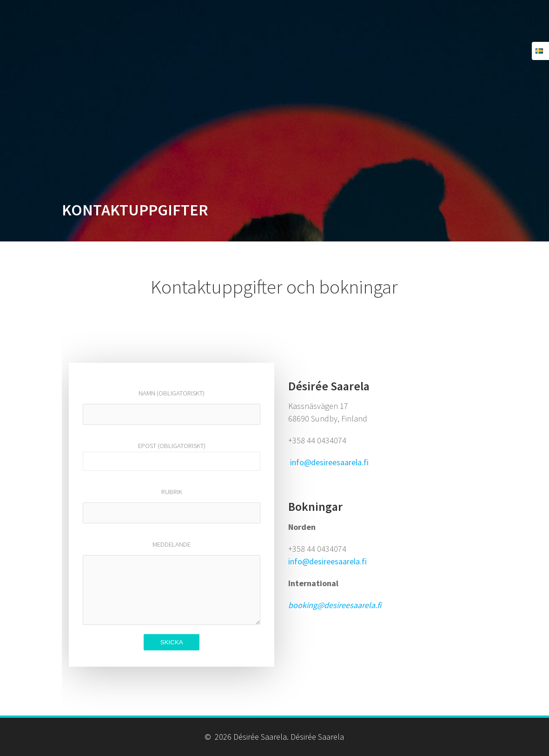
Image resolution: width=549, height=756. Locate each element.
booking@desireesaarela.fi (335, 605)
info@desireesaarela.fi (329, 462)
